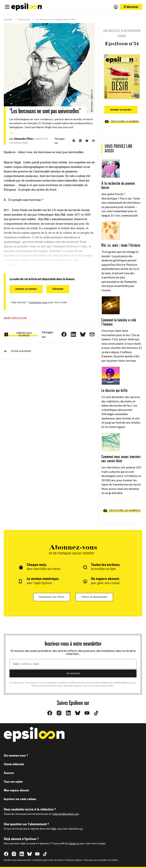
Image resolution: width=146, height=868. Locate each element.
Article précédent (17, 351)
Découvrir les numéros (122, 511)
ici (81, 829)
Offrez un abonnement (94, 597)
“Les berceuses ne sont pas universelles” (56, 19)
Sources (9, 773)
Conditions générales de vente (48, 860)
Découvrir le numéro (122, 122)
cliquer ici (74, 844)
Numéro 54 (24, 19)
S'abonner (131, 7)
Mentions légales (74, 860)
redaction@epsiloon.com (66, 814)
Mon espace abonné (16, 791)
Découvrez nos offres (52, 597)
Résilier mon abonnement (17, 860)
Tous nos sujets (13, 782)
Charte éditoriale (14, 764)
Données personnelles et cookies (101, 860)
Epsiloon (8, 19)
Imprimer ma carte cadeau (20, 799)
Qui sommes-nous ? (16, 756)
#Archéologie (15, 318)
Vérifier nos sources (18, 334)
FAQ (54, 829)
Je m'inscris (73, 673)
